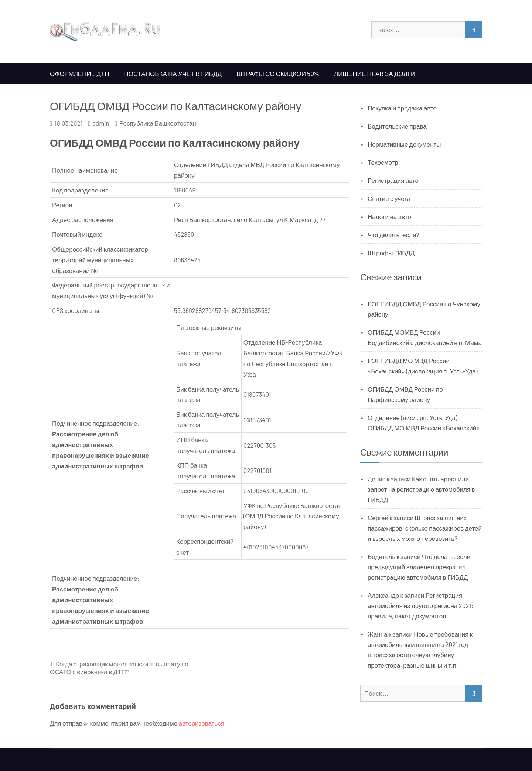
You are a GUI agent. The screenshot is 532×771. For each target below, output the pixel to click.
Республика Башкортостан (158, 123)
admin (101, 123)
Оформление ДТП (80, 74)
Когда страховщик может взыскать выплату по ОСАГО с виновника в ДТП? (119, 668)
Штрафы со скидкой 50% (278, 74)
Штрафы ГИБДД (391, 253)
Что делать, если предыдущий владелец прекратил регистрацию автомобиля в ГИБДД (419, 567)
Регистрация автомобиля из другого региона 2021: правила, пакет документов (420, 605)
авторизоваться (202, 723)
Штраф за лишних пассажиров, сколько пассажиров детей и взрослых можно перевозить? (425, 528)
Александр (383, 595)
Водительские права (397, 126)
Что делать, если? (393, 235)
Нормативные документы (404, 144)
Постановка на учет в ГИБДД (173, 74)
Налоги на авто (389, 216)
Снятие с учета (389, 198)
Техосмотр (383, 162)
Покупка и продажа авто (402, 108)
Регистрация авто (393, 180)
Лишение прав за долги (375, 74)
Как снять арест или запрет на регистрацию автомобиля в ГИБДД (421, 489)
